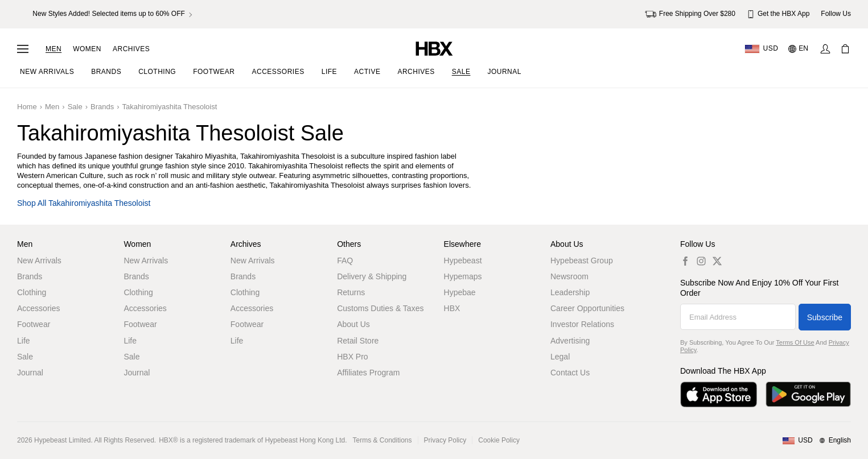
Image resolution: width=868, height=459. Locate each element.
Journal (30, 373)
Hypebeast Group (582, 260)
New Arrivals (39, 260)
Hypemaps (463, 276)
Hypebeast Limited (62, 440)
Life (24, 341)
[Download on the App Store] (719, 394)
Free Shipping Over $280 (690, 14)
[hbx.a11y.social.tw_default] (717, 261)
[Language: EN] (799, 49)
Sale (75, 107)
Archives (131, 49)
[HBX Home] (434, 48)
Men (54, 49)
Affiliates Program (368, 373)
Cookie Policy (499, 440)
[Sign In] (825, 49)
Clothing (32, 292)
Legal (560, 357)
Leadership (570, 292)
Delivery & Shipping (372, 276)
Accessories (38, 308)
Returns (351, 292)
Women (87, 49)
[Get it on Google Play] (808, 394)
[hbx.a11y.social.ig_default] (701, 261)
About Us (353, 324)
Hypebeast (463, 260)
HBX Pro (352, 357)
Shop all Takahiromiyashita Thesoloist (84, 203)
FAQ (345, 260)
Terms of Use (795, 342)
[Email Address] (738, 317)
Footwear (34, 324)
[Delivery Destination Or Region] (761, 49)
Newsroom (569, 276)
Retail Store (358, 341)
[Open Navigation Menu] (23, 49)
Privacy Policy (445, 440)
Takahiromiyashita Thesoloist (170, 107)
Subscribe (825, 317)
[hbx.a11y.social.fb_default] (685, 261)
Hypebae (460, 292)
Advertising (570, 341)
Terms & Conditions (382, 440)
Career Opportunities (587, 308)
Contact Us (570, 373)
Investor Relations (582, 324)
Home (27, 107)
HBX (452, 308)
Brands (102, 107)
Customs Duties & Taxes (380, 308)
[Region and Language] (816, 441)
